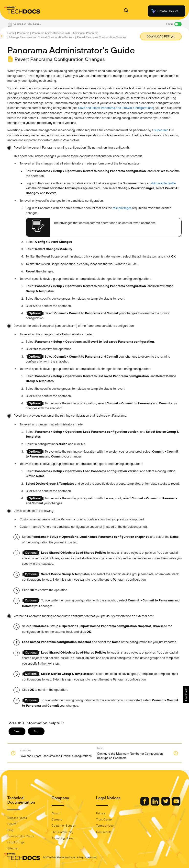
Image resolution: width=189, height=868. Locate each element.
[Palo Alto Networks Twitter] (166, 804)
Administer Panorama (86, 33)
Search (12, 824)
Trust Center (104, 820)
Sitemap (13, 848)
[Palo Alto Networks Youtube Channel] (176, 804)
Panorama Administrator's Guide (51, 33)
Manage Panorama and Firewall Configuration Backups (42, 37)
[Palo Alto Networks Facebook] (145, 804)
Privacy (101, 813)
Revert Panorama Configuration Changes (101, 37)
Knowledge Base (63, 838)
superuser (161, 130)
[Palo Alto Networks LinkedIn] (156, 804)
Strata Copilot (165, 11)
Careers (57, 820)
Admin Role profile (163, 183)
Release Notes (17, 818)
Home (11, 33)
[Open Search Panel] (126, 11)
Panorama (23, 33)
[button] (186, 694)
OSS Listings (16, 842)
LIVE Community (62, 832)
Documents (104, 832)
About (56, 813)
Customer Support (64, 826)
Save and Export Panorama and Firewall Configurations (116, 108)
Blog (10, 830)
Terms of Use (105, 826)
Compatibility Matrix (21, 836)
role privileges (122, 208)
